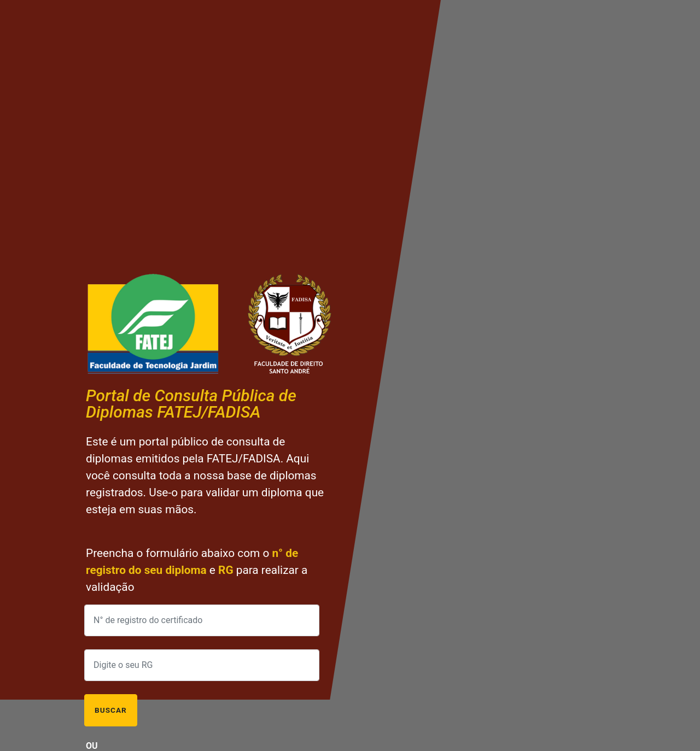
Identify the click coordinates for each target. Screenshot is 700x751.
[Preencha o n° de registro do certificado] (202, 620)
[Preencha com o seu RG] (202, 665)
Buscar (111, 710)
